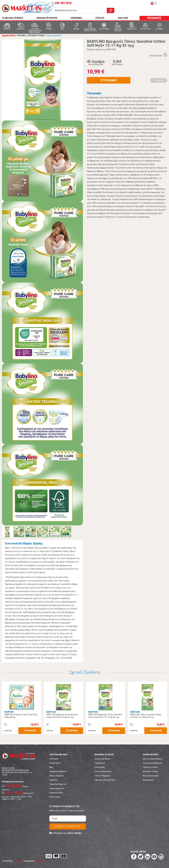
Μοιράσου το (160, 80)
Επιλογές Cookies (150, 771)
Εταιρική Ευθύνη (56, 793)
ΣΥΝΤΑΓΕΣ (100, 18)
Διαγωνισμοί (148, 780)
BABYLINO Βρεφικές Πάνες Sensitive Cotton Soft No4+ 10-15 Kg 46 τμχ (105, 716)
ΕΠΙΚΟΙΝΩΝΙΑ (76, 18)
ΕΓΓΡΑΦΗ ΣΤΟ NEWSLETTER (68, 826)
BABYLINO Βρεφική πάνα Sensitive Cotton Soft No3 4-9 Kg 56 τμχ (62, 716)
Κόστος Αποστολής (103, 771)
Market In (22, 9)
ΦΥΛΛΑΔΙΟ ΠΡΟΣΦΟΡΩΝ (47, 18)
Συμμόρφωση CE (57, 788)
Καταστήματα (55, 763)
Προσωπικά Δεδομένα (152, 763)
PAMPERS (9, 712)
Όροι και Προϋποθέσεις (153, 759)
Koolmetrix (40, 861)
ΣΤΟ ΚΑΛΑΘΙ (109, 80)
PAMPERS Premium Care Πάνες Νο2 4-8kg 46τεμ (21, 716)
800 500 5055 (62, 3)
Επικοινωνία (55, 797)
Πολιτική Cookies (150, 767)
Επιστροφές (100, 767)
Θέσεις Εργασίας (57, 776)
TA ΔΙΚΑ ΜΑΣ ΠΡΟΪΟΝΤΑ (12, 18)
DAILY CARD (123, 18)
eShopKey (18, 861)
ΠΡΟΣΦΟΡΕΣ (154, 18)
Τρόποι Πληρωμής (102, 776)
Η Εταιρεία (54, 759)
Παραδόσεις (100, 763)
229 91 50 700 (12, 793)
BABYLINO (51, 712)
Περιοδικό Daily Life (58, 784)
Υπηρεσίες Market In (58, 771)
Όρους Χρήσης (75, 833)
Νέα (51, 767)
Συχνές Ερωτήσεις (103, 759)
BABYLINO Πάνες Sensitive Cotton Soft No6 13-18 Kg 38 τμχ (146, 716)
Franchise (53, 780)
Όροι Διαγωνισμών (151, 776)
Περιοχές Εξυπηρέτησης (105, 780)
